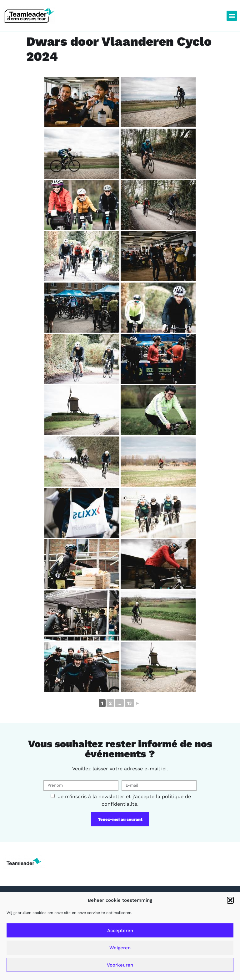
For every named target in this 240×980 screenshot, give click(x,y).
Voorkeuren (120, 965)
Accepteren (120, 931)
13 (129, 703)
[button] (230, 900)
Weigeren (120, 948)
